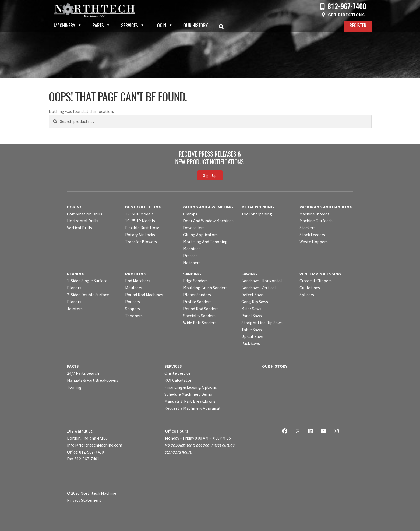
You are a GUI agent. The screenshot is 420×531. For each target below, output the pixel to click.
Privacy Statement (84, 500)
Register (358, 26)
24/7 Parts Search (83, 373)
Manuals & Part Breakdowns (93, 380)
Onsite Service (177, 373)
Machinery (65, 26)
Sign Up (210, 176)
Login (161, 26)
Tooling (74, 387)
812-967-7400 (347, 7)
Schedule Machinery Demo (188, 394)
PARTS (73, 366)
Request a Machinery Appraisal (192, 408)
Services (130, 26)
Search (223, 27)
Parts (98, 26)
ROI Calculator (178, 380)
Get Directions (346, 15)
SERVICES (173, 366)
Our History (196, 26)
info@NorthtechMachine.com (95, 445)
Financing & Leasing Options (191, 387)
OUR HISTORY (275, 366)
